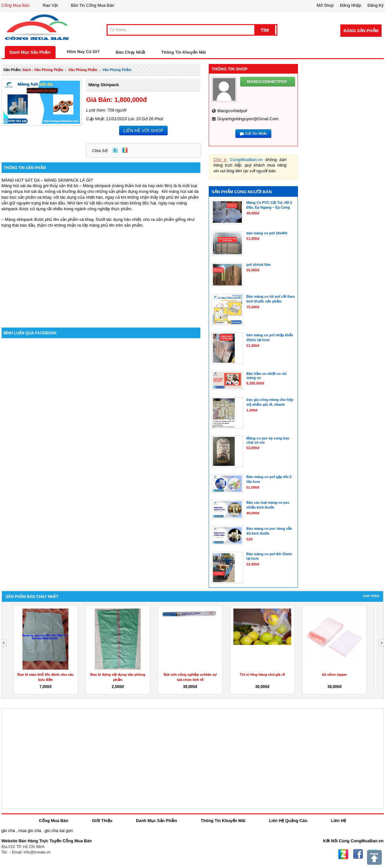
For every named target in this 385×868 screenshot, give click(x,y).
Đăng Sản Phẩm (361, 31)
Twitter (115, 150)
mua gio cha (30, 831)
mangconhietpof (232, 111)
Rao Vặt (50, 5)
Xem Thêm (371, 596)
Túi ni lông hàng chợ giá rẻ (262, 674)
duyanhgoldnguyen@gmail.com (248, 119)
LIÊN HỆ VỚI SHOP (143, 131)
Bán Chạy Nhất (130, 52)
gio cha (8, 831)
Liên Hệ (339, 821)
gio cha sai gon (59, 831)
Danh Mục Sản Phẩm (30, 52)
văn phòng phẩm (83, 70)
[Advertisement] (101, 273)
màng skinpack (104, 85)
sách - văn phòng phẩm (43, 70)
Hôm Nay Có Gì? (83, 52)
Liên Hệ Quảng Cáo (288, 821)
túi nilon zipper (335, 674)
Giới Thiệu (102, 821)
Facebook (358, 854)
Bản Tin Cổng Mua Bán (93, 5)
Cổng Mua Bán (16, 5)
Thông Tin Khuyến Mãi (184, 52)
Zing (125, 150)
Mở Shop (325, 5)
